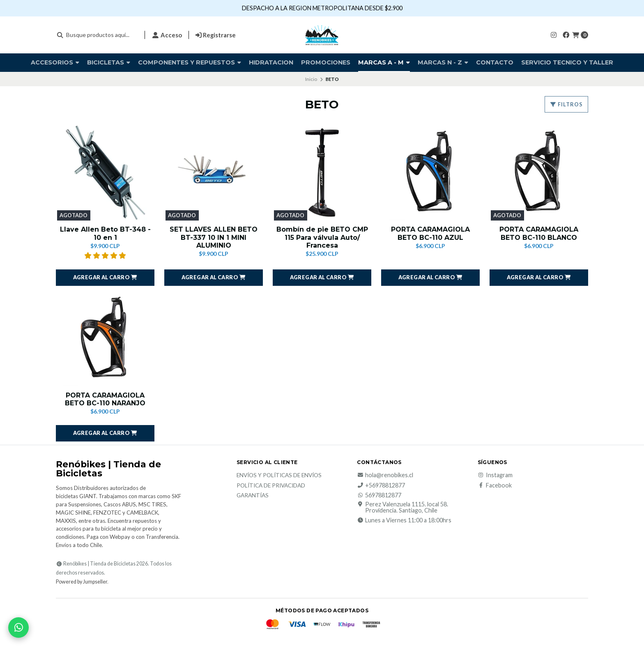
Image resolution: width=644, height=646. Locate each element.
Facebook (495, 485)
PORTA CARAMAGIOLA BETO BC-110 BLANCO (539, 233)
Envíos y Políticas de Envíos (279, 476)
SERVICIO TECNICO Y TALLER (567, 62)
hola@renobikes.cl (385, 475)
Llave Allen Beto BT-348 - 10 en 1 (105, 233)
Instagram (495, 475)
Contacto (495, 62)
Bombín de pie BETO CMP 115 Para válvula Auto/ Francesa (322, 237)
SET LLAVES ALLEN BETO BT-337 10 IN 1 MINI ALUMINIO (214, 237)
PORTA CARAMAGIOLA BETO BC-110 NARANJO (105, 399)
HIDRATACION (271, 62)
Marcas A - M (384, 62)
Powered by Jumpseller (82, 582)
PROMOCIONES (326, 62)
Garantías (253, 496)
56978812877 (379, 495)
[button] (105, 278)
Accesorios (55, 62)
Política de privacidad (271, 486)
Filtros (566, 104)
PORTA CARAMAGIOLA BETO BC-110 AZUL (430, 233)
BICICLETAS (109, 62)
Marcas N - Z (443, 62)
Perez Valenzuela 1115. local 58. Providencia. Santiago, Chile (402, 507)
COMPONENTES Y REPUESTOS (190, 62)
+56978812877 (381, 485)
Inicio (311, 79)
